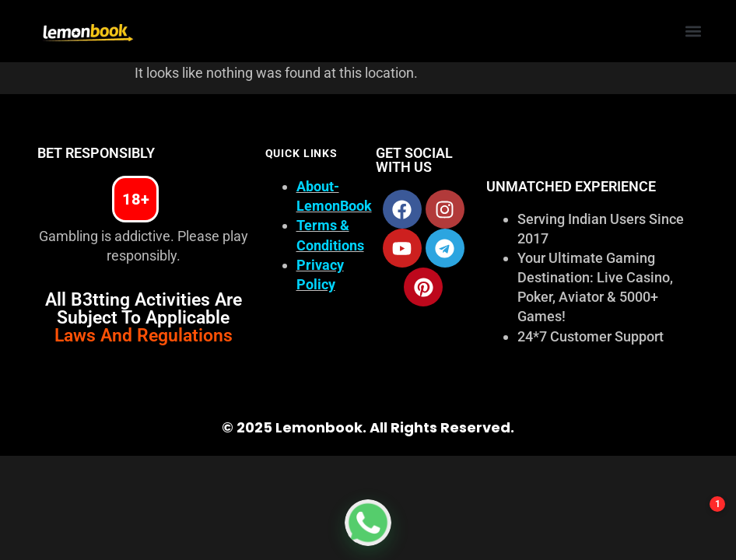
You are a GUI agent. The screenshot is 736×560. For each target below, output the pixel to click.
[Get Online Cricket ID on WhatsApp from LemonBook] (368, 523)
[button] (694, 31)
